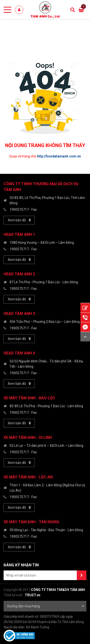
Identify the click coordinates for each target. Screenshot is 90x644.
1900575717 (19, 210)
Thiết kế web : (14, 595)
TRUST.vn (33, 595)
